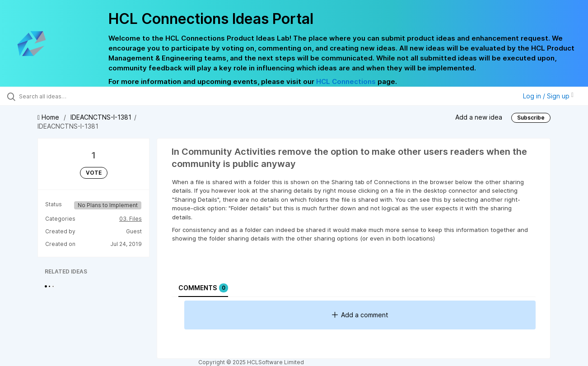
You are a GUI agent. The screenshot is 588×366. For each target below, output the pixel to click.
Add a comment (360, 315)
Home (49, 117)
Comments (203, 288)
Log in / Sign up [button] (548, 96)
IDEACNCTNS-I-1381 (101, 117)
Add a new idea (479, 117)
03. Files (131, 219)
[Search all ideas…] (70, 96)
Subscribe (531, 118)
